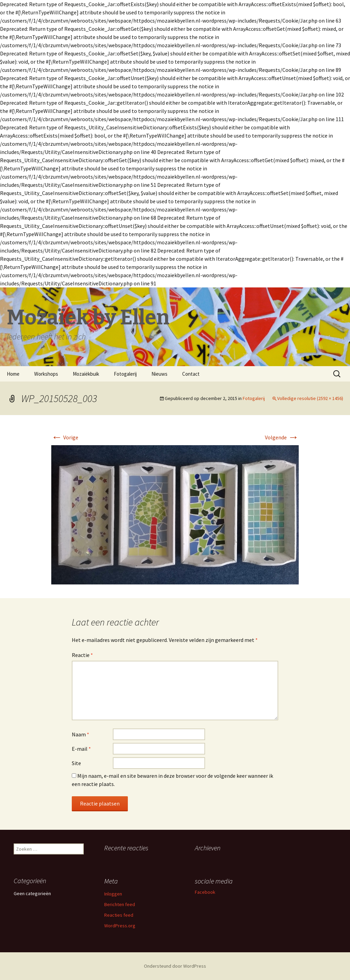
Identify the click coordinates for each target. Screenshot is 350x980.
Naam (80, 734)
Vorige (65, 437)
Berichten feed (120, 904)
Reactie (82, 655)
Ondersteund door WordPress (175, 966)
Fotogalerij (125, 374)
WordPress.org (120, 926)
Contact (191, 374)
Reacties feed (119, 915)
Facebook (205, 892)
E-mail (81, 749)
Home (13, 374)
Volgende (282, 437)
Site (76, 763)
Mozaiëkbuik (86, 374)
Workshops (46, 374)
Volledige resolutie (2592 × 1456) (310, 398)
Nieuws (159, 374)
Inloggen (113, 894)
